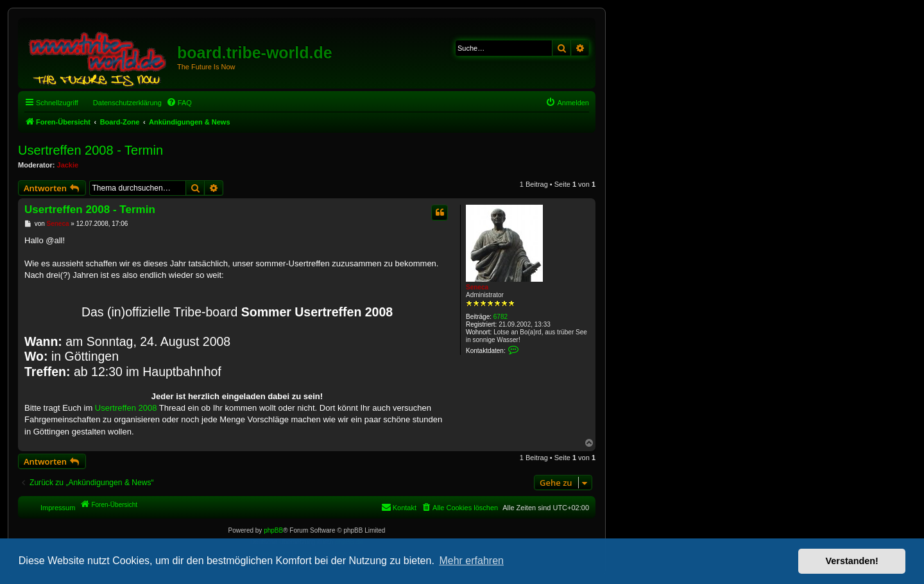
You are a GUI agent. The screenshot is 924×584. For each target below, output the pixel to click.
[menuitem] (179, 103)
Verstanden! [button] (852, 561)
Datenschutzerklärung (127, 103)
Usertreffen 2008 (126, 408)
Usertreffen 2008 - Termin (90, 150)
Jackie (68, 165)
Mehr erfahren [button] (471, 561)
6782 (501, 317)
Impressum (58, 508)
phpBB (273, 530)
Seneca (477, 287)
